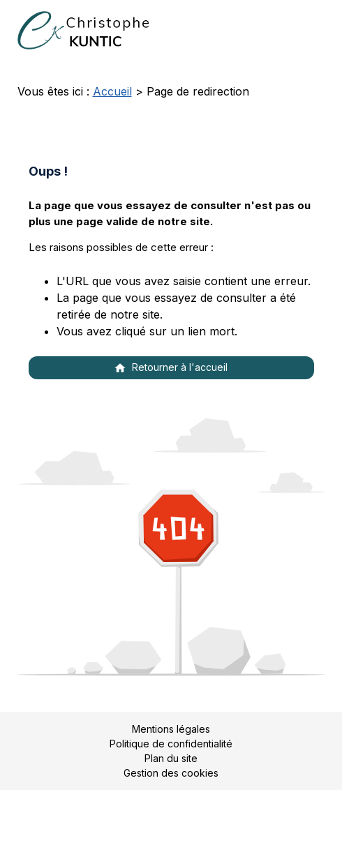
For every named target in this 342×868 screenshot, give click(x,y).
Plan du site (171, 758)
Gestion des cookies (171, 773)
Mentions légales (171, 729)
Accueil (112, 91)
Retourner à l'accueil (171, 367)
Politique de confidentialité (171, 744)
